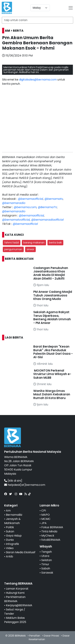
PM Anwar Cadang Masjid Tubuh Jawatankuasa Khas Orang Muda (53, 295)
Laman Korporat (17, 589)
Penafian (35, 636)
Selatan (47, 560)
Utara (45, 556)
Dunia (10, 540)
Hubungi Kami (15, 593)
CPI (44, 511)
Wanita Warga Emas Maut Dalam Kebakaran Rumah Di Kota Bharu (52, 394)
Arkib (10, 556)
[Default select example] (40, 8)
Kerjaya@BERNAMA (19, 605)
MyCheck (48, 536)
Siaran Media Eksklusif (21, 552)
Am (8, 511)
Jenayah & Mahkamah (12, 521)
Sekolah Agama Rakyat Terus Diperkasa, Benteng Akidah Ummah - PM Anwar (52, 317)
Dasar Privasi (51, 636)
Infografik (12, 544)
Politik (10, 527)
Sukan (10, 531)
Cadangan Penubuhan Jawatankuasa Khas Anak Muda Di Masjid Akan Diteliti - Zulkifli (51, 273)
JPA (44, 523)
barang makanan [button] (34, 243)
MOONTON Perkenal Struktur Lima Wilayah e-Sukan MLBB (52, 374)
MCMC (46, 519)
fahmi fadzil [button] (12, 243)
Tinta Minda (49, 531)
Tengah (47, 552)
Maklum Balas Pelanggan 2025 (15, 620)
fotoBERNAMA (51, 540)
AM (7, 31)
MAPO (46, 515)
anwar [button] (30, 249)
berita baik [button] (55, 243)
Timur (45, 564)
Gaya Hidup (14, 536)
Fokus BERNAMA (52, 527)
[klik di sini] (15, 481)
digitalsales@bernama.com (38, 80)
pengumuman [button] (13, 249)
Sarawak (47, 573)
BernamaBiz (14, 515)
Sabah (46, 568)
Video (10, 548)
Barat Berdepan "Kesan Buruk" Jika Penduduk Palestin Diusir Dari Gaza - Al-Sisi (53, 352)
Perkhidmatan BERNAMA (15, 599)
